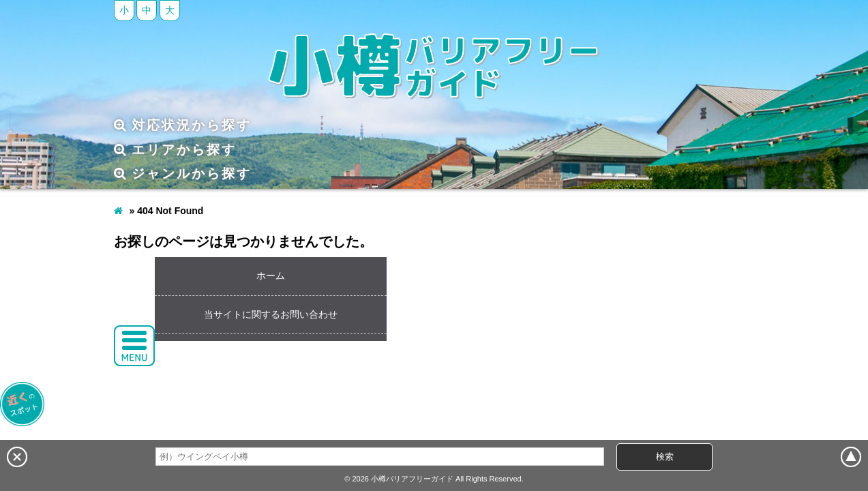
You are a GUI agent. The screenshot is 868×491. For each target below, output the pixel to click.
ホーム (271, 276)
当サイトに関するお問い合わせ (271, 314)
